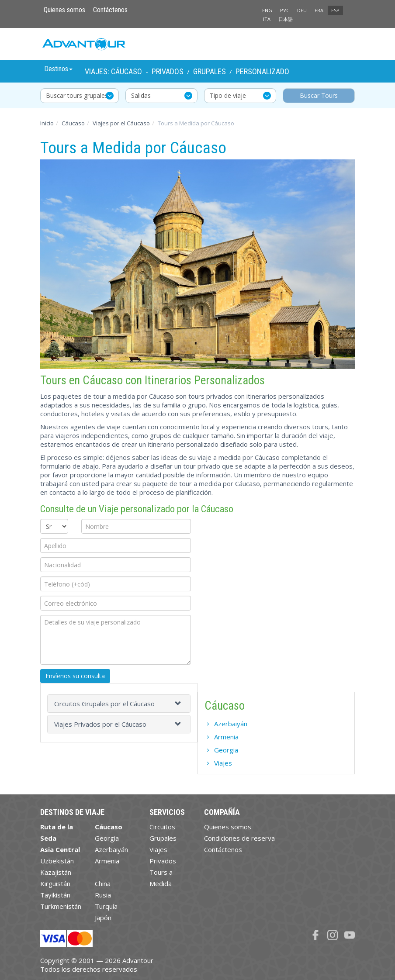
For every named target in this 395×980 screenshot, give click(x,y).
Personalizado (262, 71)
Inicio (47, 123)
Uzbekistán (57, 861)
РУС (285, 10)
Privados (168, 71)
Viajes (223, 763)
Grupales (210, 71)
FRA (319, 10)
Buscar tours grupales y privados (82, 95)
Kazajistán (56, 872)
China (103, 883)
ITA (267, 19)
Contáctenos (110, 10)
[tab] (119, 704)
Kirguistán (55, 883)
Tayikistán (55, 895)
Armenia (226, 737)
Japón (103, 918)
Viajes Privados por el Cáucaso (100, 724)
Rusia (103, 895)
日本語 (286, 19)
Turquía (106, 906)
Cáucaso (73, 123)
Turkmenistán (61, 906)
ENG (267, 10)
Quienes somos (64, 10)
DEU (302, 10)
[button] (179, 704)
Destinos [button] (58, 69)
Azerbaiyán (231, 724)
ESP (335, 10)
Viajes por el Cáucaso (121, 123)
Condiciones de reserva (239, 838)
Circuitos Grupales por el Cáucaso (104, 704)
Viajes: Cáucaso (113, 71)
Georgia (226, 750)
